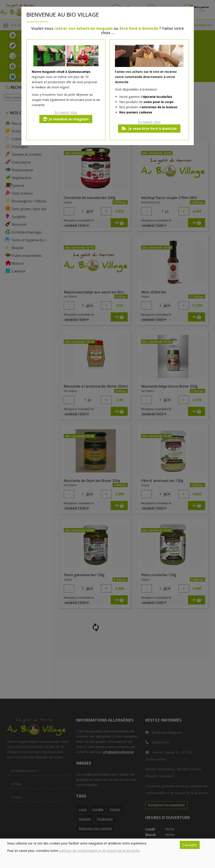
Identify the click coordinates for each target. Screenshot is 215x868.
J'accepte (190, 845)
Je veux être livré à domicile (149, 129)
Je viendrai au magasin (66, 119)
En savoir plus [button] (66, 112)
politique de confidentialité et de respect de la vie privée (99, 851)
